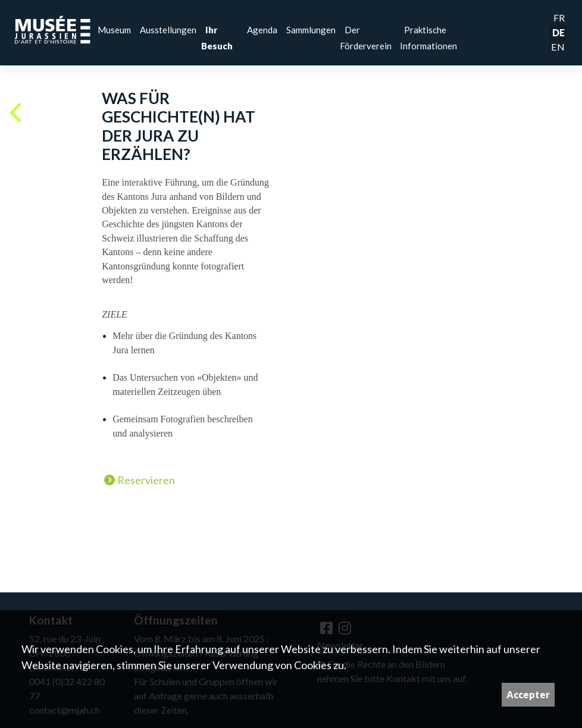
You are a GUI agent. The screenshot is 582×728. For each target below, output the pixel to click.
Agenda (262, 30)
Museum (114, 30)
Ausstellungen (168, 30)
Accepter (528, 694)
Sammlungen (311, 30)
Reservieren (140, 481)
